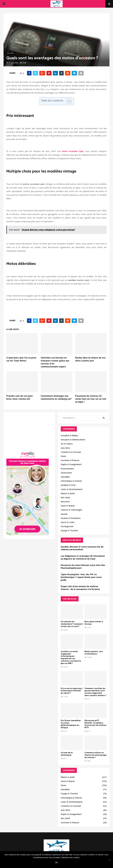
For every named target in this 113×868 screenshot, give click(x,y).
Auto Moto (11, 53)
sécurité (64, 514)
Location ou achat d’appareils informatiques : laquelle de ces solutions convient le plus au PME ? (71, 658)
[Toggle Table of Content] (68, 101)
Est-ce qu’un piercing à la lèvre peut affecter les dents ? (72, 691)
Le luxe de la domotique (67, 754)
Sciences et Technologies (71, 510)
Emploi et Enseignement (71, 464)
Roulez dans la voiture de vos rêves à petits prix (90, 359)
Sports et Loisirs (68, 522)
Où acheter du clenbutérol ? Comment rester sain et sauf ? (72, 624)
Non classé (65, 498)
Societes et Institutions (71, 518)
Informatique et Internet (71, 481)
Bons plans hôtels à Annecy (94, 623)
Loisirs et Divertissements (72, 489)
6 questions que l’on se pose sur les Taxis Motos (21, 359)
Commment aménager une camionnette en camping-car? (56, 397)
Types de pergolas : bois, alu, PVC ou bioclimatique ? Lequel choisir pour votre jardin (81, 577)
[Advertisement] (29, 433)
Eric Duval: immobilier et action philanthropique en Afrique (71, 724)
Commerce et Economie (71, 452)
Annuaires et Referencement (73, 440)
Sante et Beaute (68, 506)
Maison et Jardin (68, 493)
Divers (63, 456)
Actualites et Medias (69, 436)
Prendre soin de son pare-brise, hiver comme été (20, 397)
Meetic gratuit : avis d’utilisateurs (94, 653)
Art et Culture (67, 444)
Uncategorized (67, 526)
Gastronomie (66, 473)
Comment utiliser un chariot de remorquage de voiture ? (95, 755)
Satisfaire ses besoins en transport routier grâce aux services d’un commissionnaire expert (55, 362)
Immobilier (65, 477)
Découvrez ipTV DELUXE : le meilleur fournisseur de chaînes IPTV (95, 724)
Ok (56, 862)
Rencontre (65, 502)
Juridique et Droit (68, 485)
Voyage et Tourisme (69, 531)
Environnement (67, 469)
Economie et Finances (70, 460)
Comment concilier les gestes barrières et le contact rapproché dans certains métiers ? (95, 692)
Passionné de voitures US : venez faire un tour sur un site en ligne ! (91, 399)
